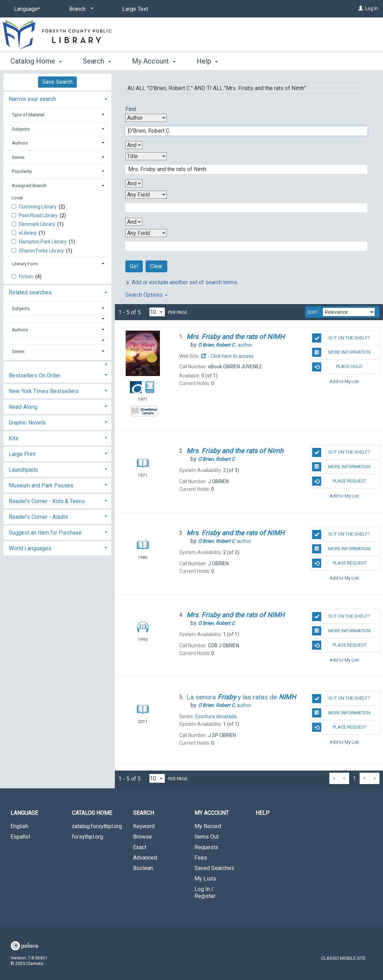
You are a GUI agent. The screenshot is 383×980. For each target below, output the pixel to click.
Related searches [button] (30, 292)
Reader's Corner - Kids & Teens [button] (47, 501)
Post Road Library (39, 215)
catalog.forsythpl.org (97, 826)
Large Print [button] (22, 454)
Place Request (339, 481)
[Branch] (80, 9)
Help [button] (207, 61)
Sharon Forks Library (42, 251)
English (19, 826)
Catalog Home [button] (36, 61)
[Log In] (361, 8)
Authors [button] (20, 143)
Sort (313, 312)
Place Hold (337, 367)
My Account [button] (154, 61)
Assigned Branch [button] (29, 186)
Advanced (145, 858)
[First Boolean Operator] (134, 145)
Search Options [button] (146, 295)
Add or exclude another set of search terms (181, 282)
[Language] (26, 9)
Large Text (135, 9)
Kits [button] (14, 438)
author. (226, 345)
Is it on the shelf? (341, 338)
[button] (58, 319)
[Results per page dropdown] (157, 312)
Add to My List (344, 381)
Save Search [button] (57, 82)
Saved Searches (214, 868)
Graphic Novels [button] (27, 423)
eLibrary (28, 233)
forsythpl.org (87, 837)
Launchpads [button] (23, 470)
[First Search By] (146, 118)
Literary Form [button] (25, 264)
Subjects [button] (21, 129)
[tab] (57, 98)
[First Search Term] (243, 131)
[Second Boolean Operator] (134, 183)
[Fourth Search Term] (243, 246)
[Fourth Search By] (146, 233)
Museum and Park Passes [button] (41, 485)
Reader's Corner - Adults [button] (38, 517)
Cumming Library (38, 207)
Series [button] (18, 157)
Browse (142, 837)
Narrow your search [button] (32, 99)
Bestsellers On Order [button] (35, 375)
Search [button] (97, 61)
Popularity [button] (22, 171)
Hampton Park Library (43, 242)
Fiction (27, 277)
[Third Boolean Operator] (134, 222)
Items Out (207, 837)
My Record (208, 826)
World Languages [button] (30, 548)
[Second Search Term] (243, 169)
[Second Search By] (146, 156)
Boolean (143, 868)
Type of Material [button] (28, 115)
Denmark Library (38, 224)
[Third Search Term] (243, 208)
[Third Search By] (146, 195)
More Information (341, 352)
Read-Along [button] (23, 407)
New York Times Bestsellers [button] (44, 391)
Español (20, 837)
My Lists (205, 879)
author (225, 541)
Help (263, 813)
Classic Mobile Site (343, 958)
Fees (201, 858)
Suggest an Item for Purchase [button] (45, 533)
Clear (156, 266)
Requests (206, 847)
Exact (140, 847)
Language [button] (24, 813)
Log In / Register (205, 893)
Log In (372, 8)
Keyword (144, 826)
